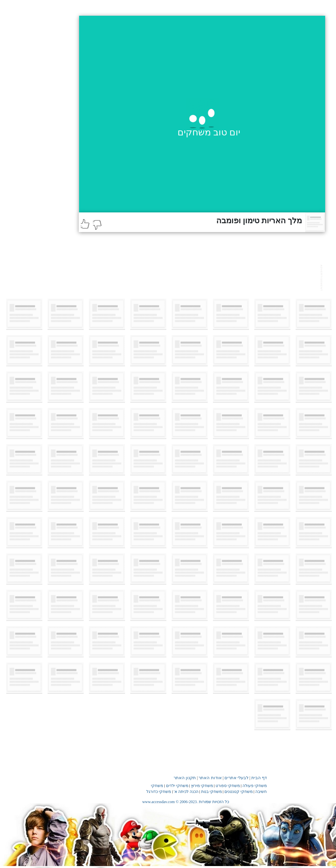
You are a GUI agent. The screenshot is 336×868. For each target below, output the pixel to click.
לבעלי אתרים (236, 778)
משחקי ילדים (177, 786)
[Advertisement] (198, 277)
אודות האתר (210, 778)
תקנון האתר (185, 778)
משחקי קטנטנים (239, 792)
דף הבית (259, 778)
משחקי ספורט (228, 786)
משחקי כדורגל (159, 792)
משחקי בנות (211, 792)
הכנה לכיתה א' (186, 792)
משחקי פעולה (255, 786)
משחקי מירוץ (202, 786)
